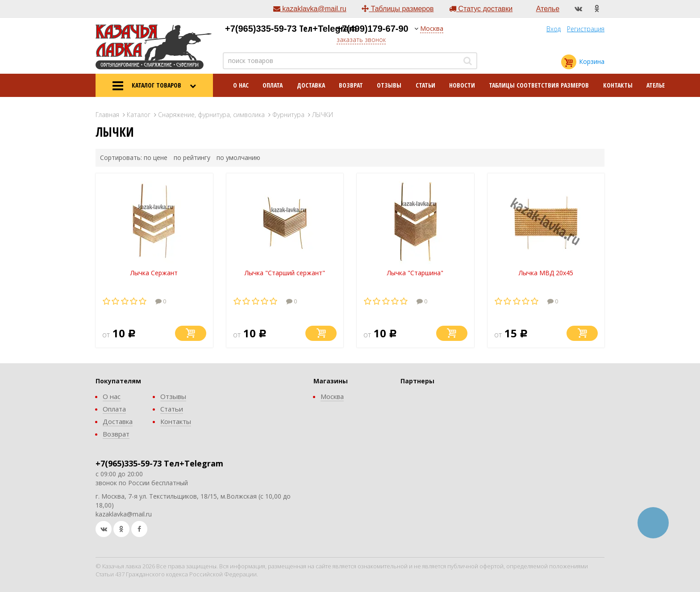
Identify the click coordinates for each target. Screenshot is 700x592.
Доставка (311, 85)
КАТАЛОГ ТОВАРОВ (154, 86)
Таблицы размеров (398, 9)
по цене (156, 157)
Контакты (618, 85)
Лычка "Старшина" (415, 273)
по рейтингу (192, 157)
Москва (432, 28)
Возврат (351, 85)
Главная (107, 115)
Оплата (273, 85)
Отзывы (389, 85)
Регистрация (586, 29)
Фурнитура (288, 115)
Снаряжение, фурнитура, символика (211, 115)
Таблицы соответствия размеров (539, 85)
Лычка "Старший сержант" (285, 273)
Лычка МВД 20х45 (546, 273)
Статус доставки (481, 9)
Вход (554, 29)
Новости (462, 85)
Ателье (548, 9)
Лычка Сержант (154, 273)
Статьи (425, 85)
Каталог (139, 115)
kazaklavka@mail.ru (310, 9)
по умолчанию (238, 157)
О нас (241, 85)
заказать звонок (361, 40)
